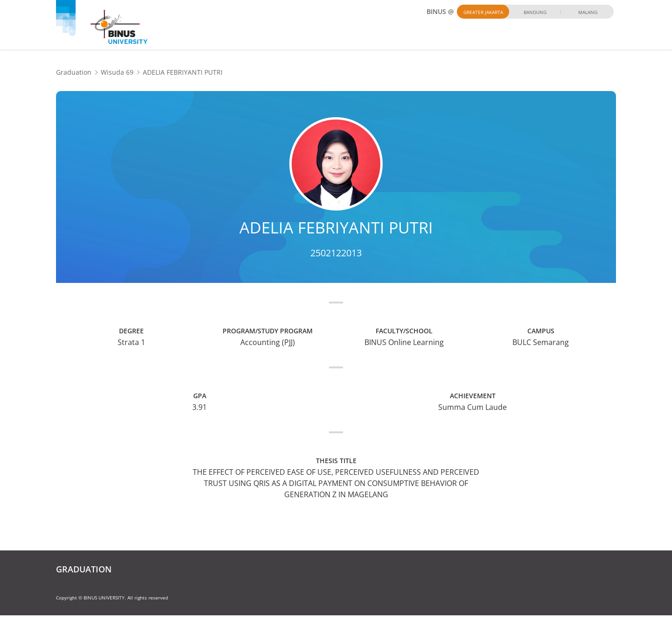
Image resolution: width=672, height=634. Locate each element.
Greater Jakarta (483, 12)
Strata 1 (131, 342)
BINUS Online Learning (404, 342)
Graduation (74, 72)
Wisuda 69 (117, 72)
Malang (588, 12)
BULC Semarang (541, 342)
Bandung (535, 12)
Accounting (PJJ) (268, 342)
